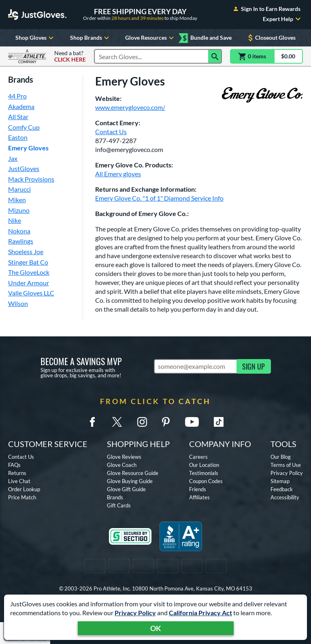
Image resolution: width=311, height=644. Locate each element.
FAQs (14, 465)
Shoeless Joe (26, 251)
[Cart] (266, 56)
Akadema (21, 106)
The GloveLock (29, 272)
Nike (15, 220)
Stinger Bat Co (28, 262)
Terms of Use (286, 465)
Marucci (19, 189)
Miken (17, 200)
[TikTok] (219, 422)
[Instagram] (142, 422)
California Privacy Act (200, 613)
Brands (115, 497)
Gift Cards (119, 505)
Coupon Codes (206, 481)
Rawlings (21, 241)
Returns (17, 473)
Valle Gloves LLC (31, 293)
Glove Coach (122, 465)
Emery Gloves (28, 148)
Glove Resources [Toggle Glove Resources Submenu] (150, 38)
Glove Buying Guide (130, 481)
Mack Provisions (31, 179)
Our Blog (281, 457)
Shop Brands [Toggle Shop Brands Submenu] (91, 38)
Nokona (19, 231)
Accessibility (285, 497)
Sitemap (280, 481)
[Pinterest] (166, 422)
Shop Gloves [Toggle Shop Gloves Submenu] (35, 38)
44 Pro (17, 96)
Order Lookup (24, 489)
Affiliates (199, 497)
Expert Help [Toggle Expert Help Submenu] (283, 19)
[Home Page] (37, 15)
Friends (198, 489)
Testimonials (204, 473)
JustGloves (24, 168)
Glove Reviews (124, 457)
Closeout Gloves (271, 38)
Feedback (282, 489)
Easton (18, 137)
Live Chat (19, 481)
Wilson (18, 303)
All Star (18, 117)
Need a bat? (70, 56)
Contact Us (111, 132)
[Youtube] (192, 422)
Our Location (204, 465)
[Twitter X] (117, 422)
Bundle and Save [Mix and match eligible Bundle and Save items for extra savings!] (207, 38)
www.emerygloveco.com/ (130, 107)
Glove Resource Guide (133, 473)
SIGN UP (253, 366)
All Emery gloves (118, 174)
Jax (13, 158)
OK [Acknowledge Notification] (156, 628)
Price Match (22, 497)
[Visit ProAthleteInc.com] (27, 57)
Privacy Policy (135, 613)
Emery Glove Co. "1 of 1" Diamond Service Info (159, 198)
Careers (198, 457)
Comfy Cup (24, 127)
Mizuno (19, 210)
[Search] (215, 56)
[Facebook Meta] (92, 422)
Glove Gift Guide (126, 489)
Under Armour (29, 283)
